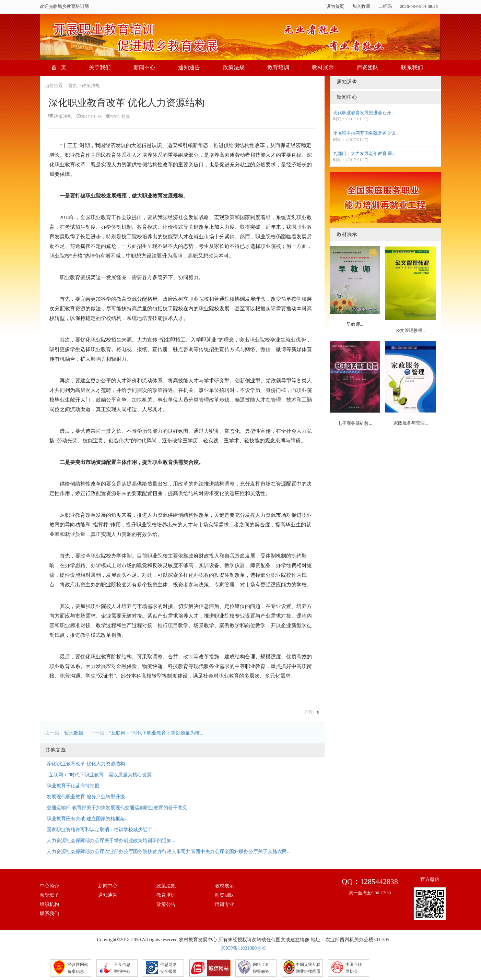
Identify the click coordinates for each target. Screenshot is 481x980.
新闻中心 (144, 67)
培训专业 (224, 904)
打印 (309, 712)
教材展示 (323, 67)
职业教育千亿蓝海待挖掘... (75, 786)
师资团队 (367, 67)
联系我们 (412, 67)
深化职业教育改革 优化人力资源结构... (87, 764)
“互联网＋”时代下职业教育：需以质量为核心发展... (101, 775)
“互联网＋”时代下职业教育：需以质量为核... (156, 733)
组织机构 (49, 904)
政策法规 (234, 67)
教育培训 (278, 67)
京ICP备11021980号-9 (243, 948)
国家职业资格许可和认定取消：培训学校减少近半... (101, 830)
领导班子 (49, 895)
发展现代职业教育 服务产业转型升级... (87, 797)
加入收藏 (361, 6)
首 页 (59, 67)
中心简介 (49, 886)
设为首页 (335, 6)
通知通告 (189, 67)
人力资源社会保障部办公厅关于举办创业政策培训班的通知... (111, 841)
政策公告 (166, 904)
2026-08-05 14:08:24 (419, 6)
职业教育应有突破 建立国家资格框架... (87, 819)
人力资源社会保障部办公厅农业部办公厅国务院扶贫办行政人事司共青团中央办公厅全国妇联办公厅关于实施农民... (169, 852)
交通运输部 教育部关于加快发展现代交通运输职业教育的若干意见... (119, 808)
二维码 (385, 6)
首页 (73, 86)
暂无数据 (74, 733)
